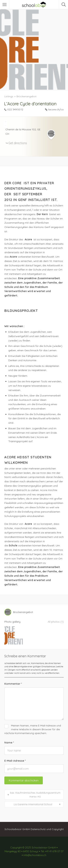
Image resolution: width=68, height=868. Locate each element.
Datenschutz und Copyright (47, 829)
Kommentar (13, 684)
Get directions (18, 143)
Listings (9, 96)
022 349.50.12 (15, 109)
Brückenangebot (26, 96)
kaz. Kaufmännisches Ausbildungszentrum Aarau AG (35, 795)
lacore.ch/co (56, 109)
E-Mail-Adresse (15, 761)
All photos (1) (56, 622)
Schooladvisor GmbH (17, 829)
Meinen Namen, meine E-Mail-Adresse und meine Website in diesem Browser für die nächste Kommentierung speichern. (33, 729)
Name (9, 742)
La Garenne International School (33, 804)
